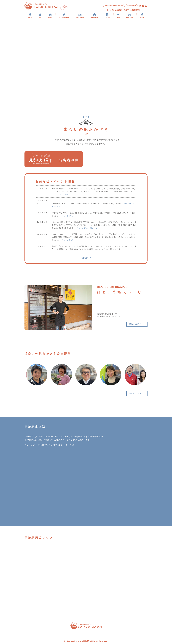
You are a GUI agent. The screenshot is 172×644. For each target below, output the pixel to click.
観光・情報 (130, 17)
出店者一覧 (56, 207)
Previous (23, 375)
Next (149, 375)
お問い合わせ (132, 6)
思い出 (142, 17)
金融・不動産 (80, 17)
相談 (118, 17)
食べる (30, 17)
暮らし (50, 17)
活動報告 (86, 258)
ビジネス (107, 17)
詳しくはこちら (63, 194)
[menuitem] (30, 16)
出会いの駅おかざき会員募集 (114, 6)
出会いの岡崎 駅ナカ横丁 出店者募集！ (125, 10)
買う (40, 17)
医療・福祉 (94, 17)
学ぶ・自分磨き (64, 17)
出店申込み (94, 228)
